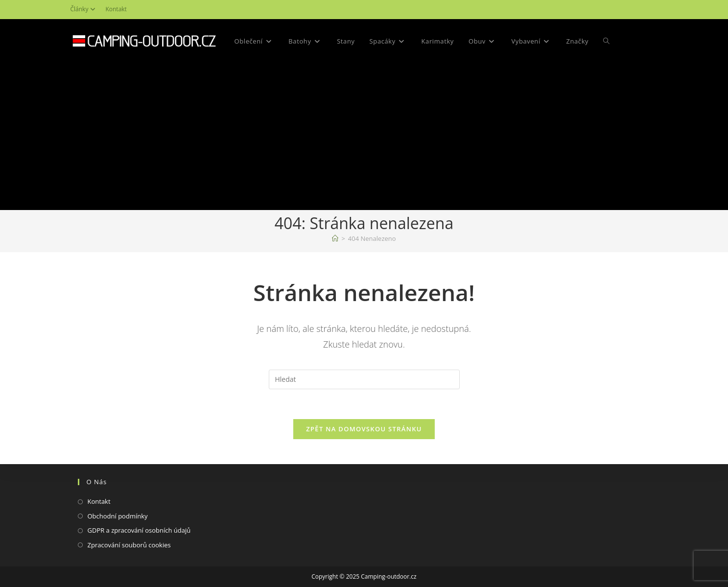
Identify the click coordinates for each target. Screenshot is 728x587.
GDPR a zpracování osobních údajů (139, 530)
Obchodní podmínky (118, 516)
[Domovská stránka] (335, 238)
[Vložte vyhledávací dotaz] (364, 379)
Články (84, 9)
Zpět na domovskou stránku (364, 429)
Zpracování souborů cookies (129, 545)
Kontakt (116, 9)
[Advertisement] (364, 137)
